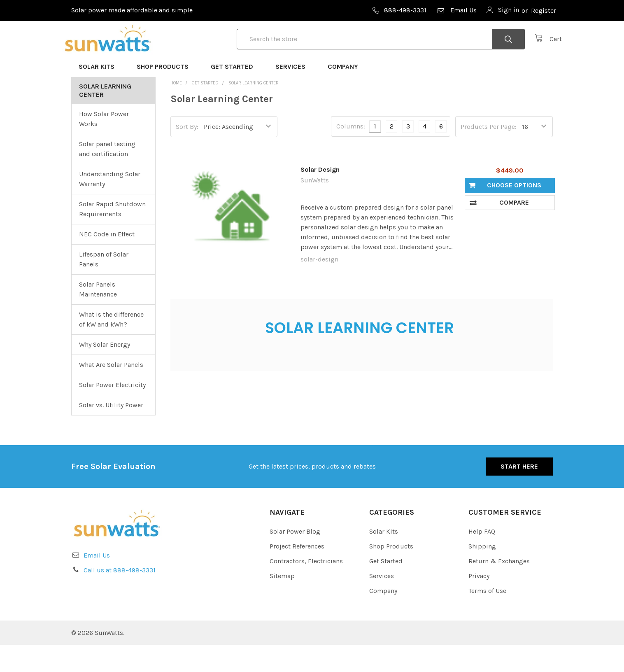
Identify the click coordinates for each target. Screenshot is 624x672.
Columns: (351, 153)
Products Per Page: (489, 153)
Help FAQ (482, 559)
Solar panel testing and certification (107, 176)
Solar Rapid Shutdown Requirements (112, 236)
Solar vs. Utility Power (111, 432)
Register (544, 10)
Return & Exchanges (499, 588)
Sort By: (187, 153)
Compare (514, 229)
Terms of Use (487, 618)
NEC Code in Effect (107, 261)
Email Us (456, 10)
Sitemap (282, 603)
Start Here (519, 493)
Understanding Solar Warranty (110, 206)
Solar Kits (100, 93)
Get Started (236, 93)
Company (347, 93)
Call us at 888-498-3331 (120, 597)
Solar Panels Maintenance (98, 316)
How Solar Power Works (104, 146)
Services (294, 93)
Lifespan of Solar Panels (104, 286)
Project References (297, 573)
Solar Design (320, 196)
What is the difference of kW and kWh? (111, 346)
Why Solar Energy (105, 371)
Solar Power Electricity (112, 412)
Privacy (479, 603)
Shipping (482, 573)
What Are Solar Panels (111, 391)
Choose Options (514, 212)
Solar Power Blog (295, 559)
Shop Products (166, 93)
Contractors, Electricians (306, 588)
